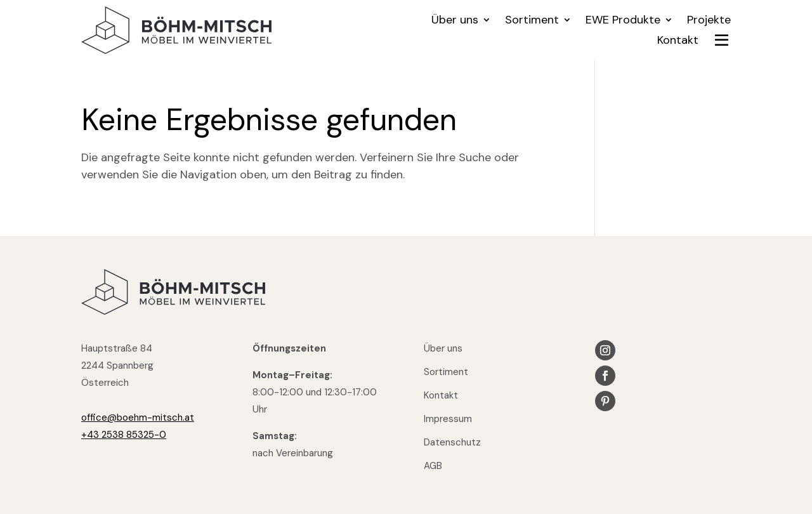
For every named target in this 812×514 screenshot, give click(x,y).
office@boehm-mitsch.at (138, 418)
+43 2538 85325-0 (124, 435)
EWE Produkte (623, 21)
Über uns (455, 21)
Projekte (709, 21)
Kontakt (678, 42)
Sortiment (532, 21)
